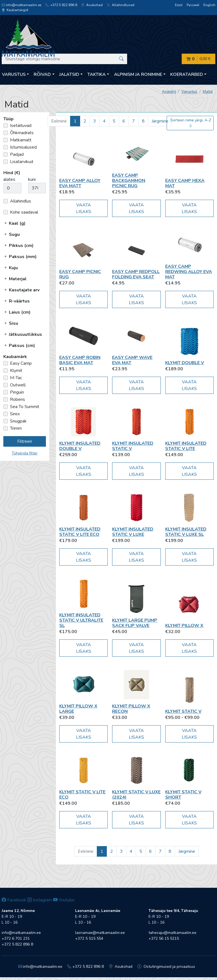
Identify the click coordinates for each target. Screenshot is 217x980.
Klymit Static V (183, 711)
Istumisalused (23, 147)
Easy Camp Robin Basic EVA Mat (80, 360)
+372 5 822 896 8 (61, 5)
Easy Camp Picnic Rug (80, 274)
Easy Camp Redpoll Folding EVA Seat (136, 274)
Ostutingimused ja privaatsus (166, 967)
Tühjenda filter (25, 453)
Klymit (16, 371)
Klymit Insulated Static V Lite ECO (80, 532)
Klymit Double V (185, 363)
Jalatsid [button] (69, 74)
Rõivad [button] (42, 74)
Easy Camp (21, 363)
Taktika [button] (97, 74)
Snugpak (18, 421)
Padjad (17, 154)
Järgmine (160, 121)
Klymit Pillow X (184, 626)
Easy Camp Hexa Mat (185, 183)
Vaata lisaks (84, 208)
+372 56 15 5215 (164, 938)
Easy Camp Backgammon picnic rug (129, 181)
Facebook (14, 900)
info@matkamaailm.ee (21, 5)
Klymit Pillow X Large (78, 709)
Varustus (189, 92)
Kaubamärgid (15, 10)
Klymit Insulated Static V (133, 446)
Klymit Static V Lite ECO (82, 795)
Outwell (18, 385)
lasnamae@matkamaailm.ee (100, 933)
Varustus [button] (14, 74)
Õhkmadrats (22, 133)
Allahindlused (121, 5)
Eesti (179, 5)
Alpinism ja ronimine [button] (138, 74)
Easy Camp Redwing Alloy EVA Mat (189, 272)
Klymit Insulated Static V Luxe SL (186, 532)
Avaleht (169, 92)
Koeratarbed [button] (187, 74)
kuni (32, 179)
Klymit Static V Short (183, 795)
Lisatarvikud (22, 162)
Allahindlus (21, 201)
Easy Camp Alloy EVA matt (80, 183)
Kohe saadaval (24, 212)
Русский (193, 5)
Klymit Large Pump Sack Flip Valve (135, 623)
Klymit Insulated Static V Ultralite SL (81, 620)
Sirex (15, 414)
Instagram (40, 900)
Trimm (16, 428)
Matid (208, 92)
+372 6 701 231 (16, 938)
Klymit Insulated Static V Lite (186, 446)
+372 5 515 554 (89, 938)
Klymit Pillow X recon (131, 709)
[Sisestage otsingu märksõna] (64, 59)
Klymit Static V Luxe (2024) (136, 795)
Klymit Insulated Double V (80, 446)
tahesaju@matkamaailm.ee (172, 933)
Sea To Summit (25, 407)
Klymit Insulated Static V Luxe (133, 532)
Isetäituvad (21, 126)
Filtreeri (25, 441)
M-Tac (16, 378)
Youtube (64, 900)
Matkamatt (21, 140)
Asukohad (92, 5)
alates (9, 179)
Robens (18, 399)
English (209, 5)
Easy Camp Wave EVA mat (132, 360)
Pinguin (17, 392)
